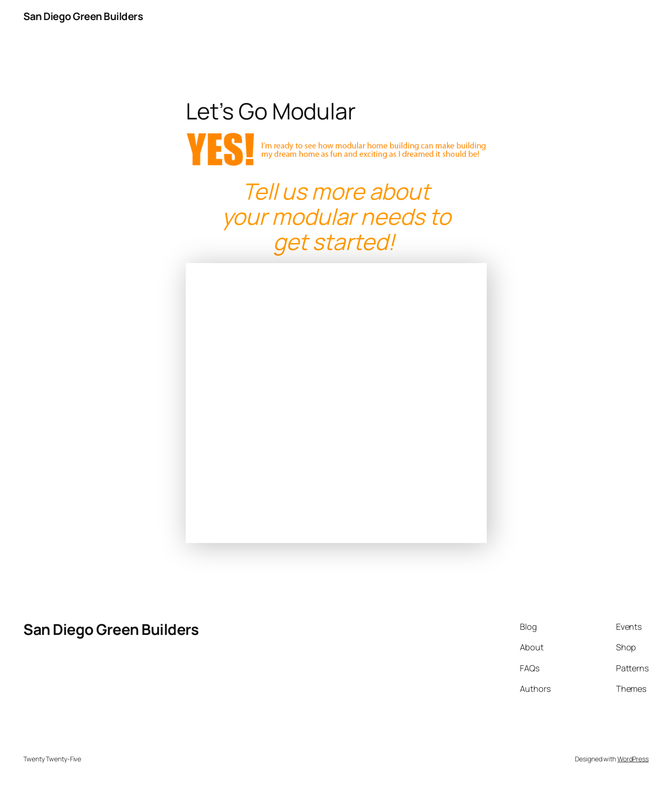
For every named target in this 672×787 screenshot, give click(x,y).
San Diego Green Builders (83, 16)
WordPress (633, 759)
